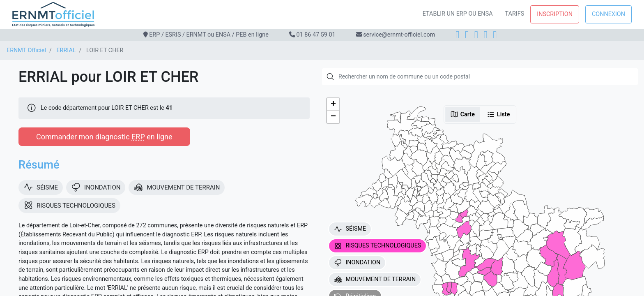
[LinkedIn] (476, 35)
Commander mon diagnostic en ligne (104, 137)
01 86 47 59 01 (316, 35)
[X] (486, 35)
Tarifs (515, 14)
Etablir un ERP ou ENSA (458, 14)
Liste (498, 114)
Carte (462, 114)
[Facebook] (457, 35)
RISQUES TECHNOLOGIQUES (377, 246)
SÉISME (350, 229)
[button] (333, 104)
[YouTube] (495, 35)
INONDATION (357, 263)
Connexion (608, 14)
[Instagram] (467, 35)
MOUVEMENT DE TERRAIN (375, 280)
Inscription (555, 14)
